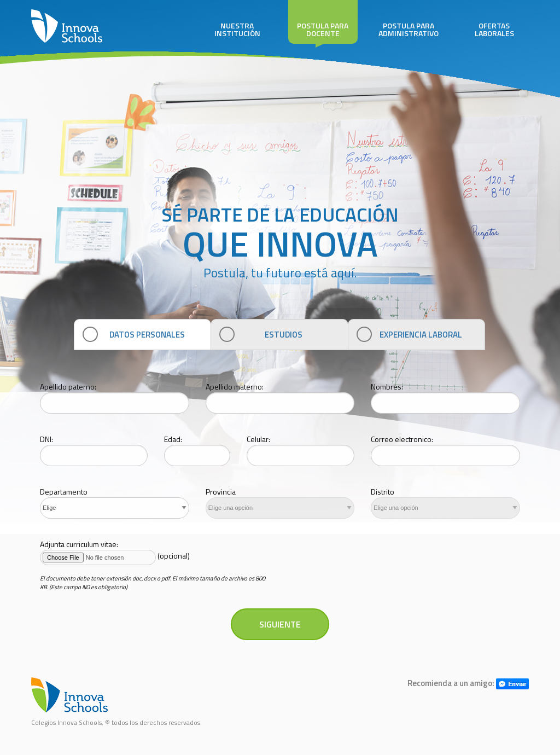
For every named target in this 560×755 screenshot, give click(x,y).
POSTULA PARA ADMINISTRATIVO (409, 19)
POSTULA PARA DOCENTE (323, 22)
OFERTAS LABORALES (494, 19)
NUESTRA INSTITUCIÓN (237, 19)
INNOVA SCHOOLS (67, 28)
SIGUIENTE (280, 624)
